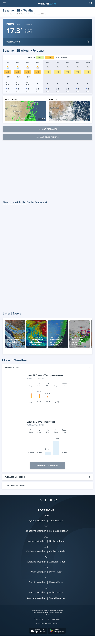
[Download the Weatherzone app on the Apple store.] (38, 631)
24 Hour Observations (47, 137)
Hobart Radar (56, 592)
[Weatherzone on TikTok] (56, 500)
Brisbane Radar (57, 541)
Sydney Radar (56, 521)
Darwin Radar (56, 582)
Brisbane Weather (36, 541)
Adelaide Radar (57, 562)
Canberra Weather (36, 551)
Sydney (29, 14)
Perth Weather (38, 572)
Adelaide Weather (37, 562)
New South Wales (17, 14)
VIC (46, 526)
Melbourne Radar (58, 531)
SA (46, 557)
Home (5, 14)
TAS (46, 588)
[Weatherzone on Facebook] (45, 500)
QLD (46, 537)
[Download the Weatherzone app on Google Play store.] (57, 631)
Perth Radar (56, 572)
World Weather (57, 598)
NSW (46, 516)
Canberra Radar (58, 551)
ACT (46, 547)
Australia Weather (36, 598)
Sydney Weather (37, 521)
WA (46, 567)
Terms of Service (54, 619)
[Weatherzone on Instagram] (50, 500)
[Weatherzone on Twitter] (41, 500)
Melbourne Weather (35, 531)
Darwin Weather (37, 582)
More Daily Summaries (48, 466)
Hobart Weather (37, 592)
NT (46, 578)
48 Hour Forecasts (48, 129)
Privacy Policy (39, 619)
